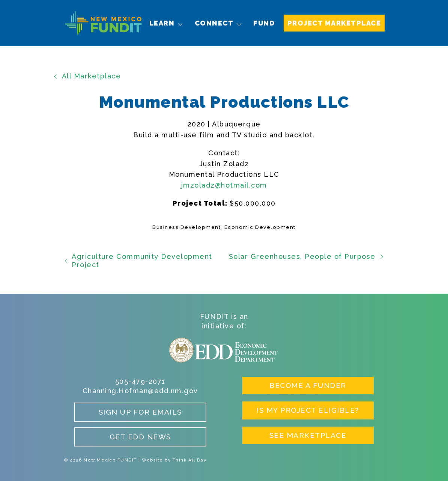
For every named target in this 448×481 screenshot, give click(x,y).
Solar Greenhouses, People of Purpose (307, 256)
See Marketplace (308, 435)
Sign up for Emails (140, 412)
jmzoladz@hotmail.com (224, 185)
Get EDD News (140, 437)
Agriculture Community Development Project (138, 261)
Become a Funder (308, 385)
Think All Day (190, 460)
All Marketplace (87, 76)
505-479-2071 (140, 381)
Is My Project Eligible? (308, 410)
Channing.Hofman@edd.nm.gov (140, 391)
